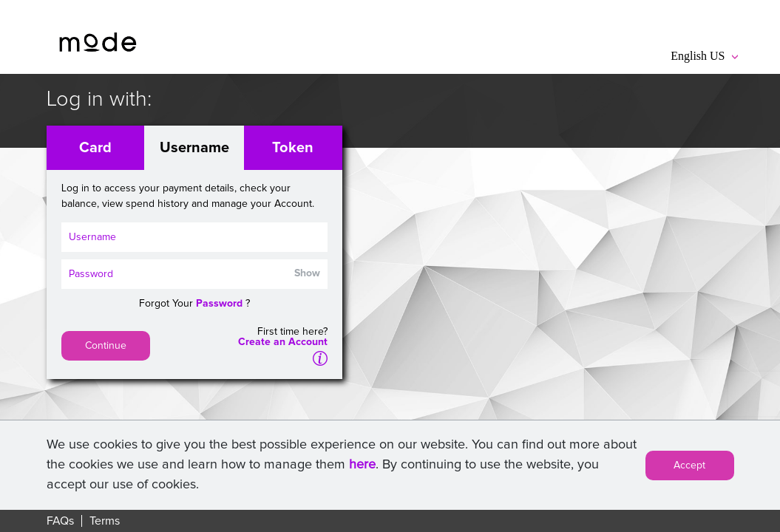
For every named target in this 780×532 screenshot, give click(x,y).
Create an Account (283, 342)
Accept (689, 465)
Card (95, 148)
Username (194, 148)
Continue (106, 346)
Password (219, 304)
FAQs (60, 521)
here (362, 465)
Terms (105, 521)
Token (293, 148)
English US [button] (704, 56)
